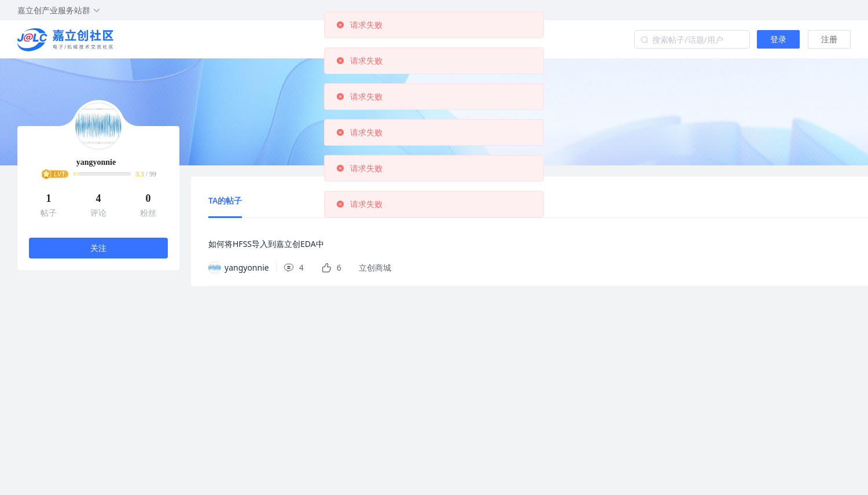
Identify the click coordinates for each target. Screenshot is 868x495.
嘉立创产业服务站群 (59, 10)
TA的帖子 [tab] (225, 200)
